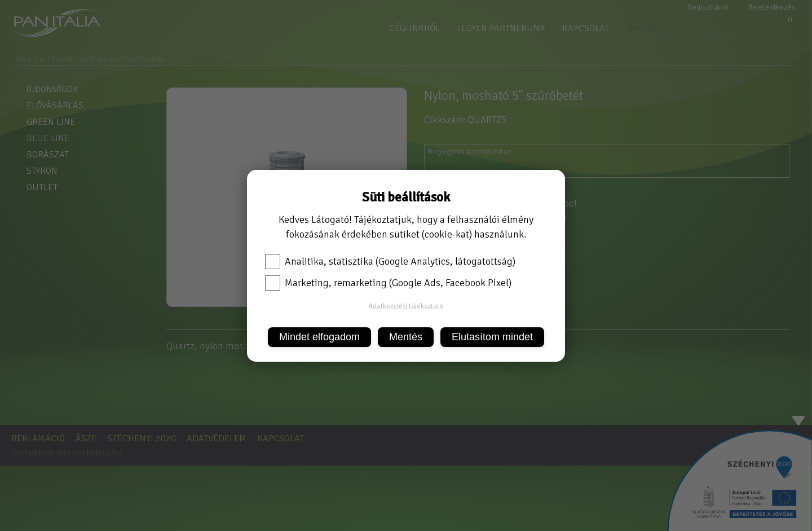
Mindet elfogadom (319, 337)
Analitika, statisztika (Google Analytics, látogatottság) (390, 261)
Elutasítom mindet (492, 337)
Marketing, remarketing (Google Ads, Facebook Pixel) (388, 283)
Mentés (406, 337)
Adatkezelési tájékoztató (406, 306)
